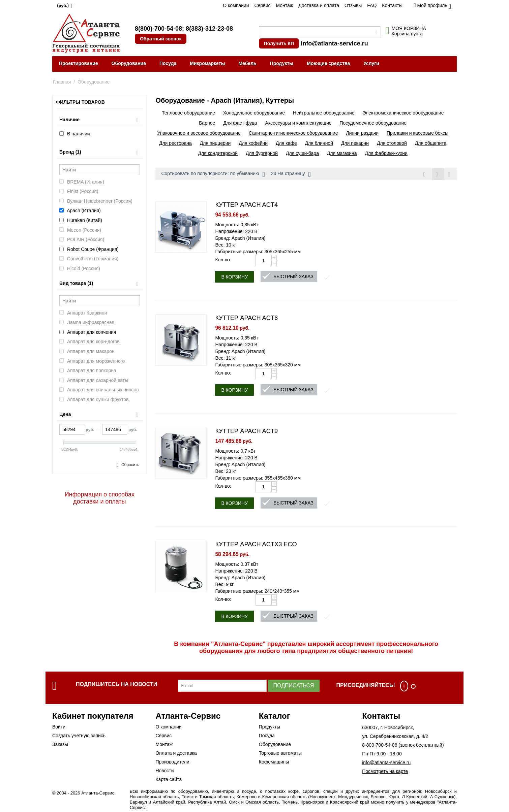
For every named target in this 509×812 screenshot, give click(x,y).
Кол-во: (223, 260)
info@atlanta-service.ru (334, 43)
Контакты (392, 5)
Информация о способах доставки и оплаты (100, 498)
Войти (59, 727)
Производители (172, 762)
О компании (236, 5)
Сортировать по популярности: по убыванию (213, 174)
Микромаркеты (207, 63)
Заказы (60, 744)
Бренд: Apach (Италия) (240, 238)
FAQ (372, 5)
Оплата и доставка (176, 753)
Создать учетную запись (79, 736)
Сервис (263, 5)
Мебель (247, 63)
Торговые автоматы (280, 753)
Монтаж (284, 5)
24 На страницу (291, 174)
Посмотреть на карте (385, 771)
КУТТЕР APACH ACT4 (246, 205)
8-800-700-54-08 (380, 745)
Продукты (282, 63)
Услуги (371, 63)
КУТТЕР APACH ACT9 (246, 431)
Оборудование (129, 63)
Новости (164, 771)
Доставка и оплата (319, 5)
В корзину (234, 277)
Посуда (168, 63)
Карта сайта (169, 779)
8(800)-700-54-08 (158, 29)
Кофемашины (274, 762)
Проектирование (79, 63)
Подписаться (294, 686)
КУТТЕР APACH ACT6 (246, 318)
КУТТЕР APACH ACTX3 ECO (256, 544)
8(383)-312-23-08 (209, 29)
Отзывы (353, 5)
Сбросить (130, 465)
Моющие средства (328, 63)
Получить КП (279, 43)
